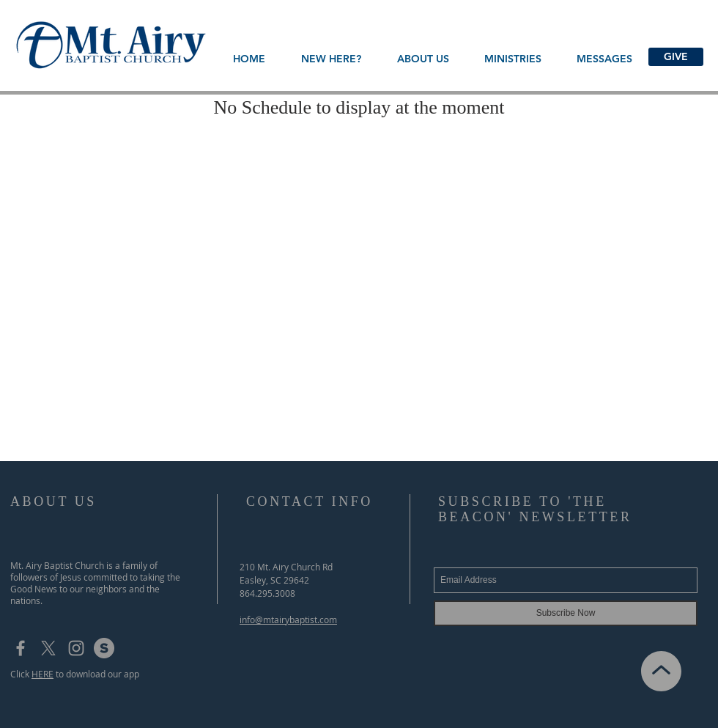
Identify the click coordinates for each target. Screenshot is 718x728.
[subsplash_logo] (104, 648)
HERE (42, 674)
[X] (48, 648)
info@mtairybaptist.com (288, 619)
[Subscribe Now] (566, 613)
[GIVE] (676, 57)
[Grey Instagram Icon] (76, 648)
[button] (423, 59)
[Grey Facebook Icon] (21, 648)
